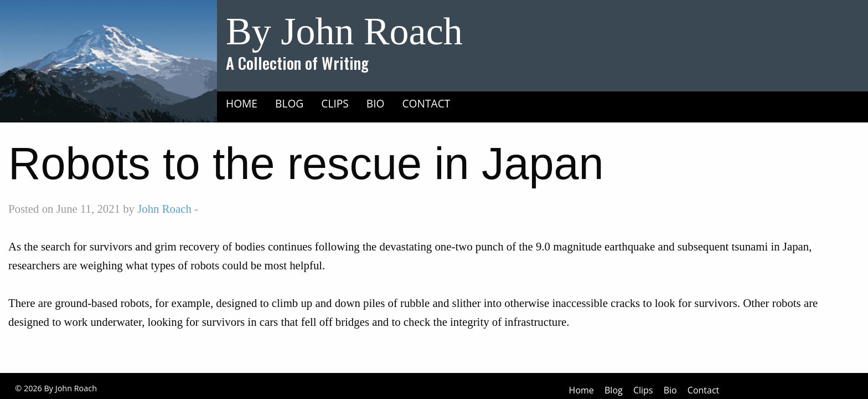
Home (242, 103)
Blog (289, 103)
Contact (427, 103)
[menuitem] (242, 103)
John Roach (164, 209)
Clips (335, 103)
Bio (376, 103)
